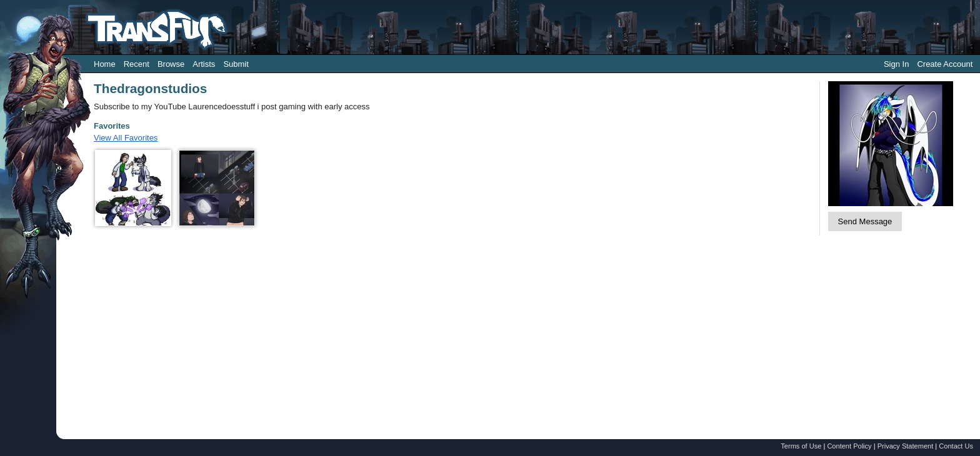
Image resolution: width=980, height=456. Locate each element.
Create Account (945, 64)
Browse (171, 64)
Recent (137, 64)
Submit (236, 64)
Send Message (865, 221)
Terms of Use (801, 446)
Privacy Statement (906, 446)
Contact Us (956, 446)
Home (105, 64)
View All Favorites (126, 138)
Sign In (896, 64)
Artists (204, 64)
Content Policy (849, 446)
